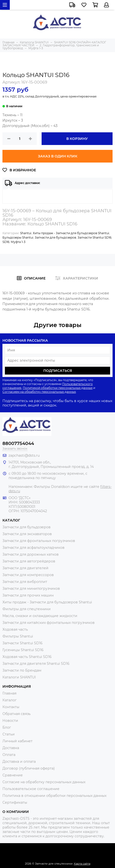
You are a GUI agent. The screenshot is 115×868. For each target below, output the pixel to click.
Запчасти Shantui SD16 (94, 237)
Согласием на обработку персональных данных (39, 392)
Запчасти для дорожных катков (31, 554)
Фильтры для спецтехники (27, 609)
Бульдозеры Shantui (18, 237)
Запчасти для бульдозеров (55, 237)
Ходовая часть (15, 629)
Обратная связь (17, 714)
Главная (9, 693)
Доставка (11, 748)
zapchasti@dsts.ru (24, 455)
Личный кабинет (17, 741)
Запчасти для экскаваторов (27, 534)
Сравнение (13, 775)
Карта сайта (82, 864)
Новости (10, 721)
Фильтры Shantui (18, 636)
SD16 (6, 242)
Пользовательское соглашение (31, 789)
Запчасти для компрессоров (28, 575)
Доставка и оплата (19, 762)
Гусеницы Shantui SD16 (23, 650)
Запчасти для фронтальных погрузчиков (39, 541)
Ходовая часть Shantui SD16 (27, 657)
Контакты (11, 707)
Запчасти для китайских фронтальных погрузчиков (49, 623)
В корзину (77, 139)
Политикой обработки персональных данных (58, 388)
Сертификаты (15, 802)
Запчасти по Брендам (22, 670)
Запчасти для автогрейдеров (29, 561)
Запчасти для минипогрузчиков (31, 588)
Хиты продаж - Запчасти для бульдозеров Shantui (71, 233)
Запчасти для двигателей (25, 568)
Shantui (26, 233)
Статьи (9, 734)
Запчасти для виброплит (25, 582)
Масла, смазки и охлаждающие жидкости (40, 616)
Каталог (10, 700)
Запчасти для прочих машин (28, 595)
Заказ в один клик (58, 156)
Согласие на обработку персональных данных (44, 782)
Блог (7, 727)
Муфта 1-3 (18, 242)
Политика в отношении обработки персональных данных (54, 796)
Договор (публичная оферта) (29, 768)
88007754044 (18, 444)
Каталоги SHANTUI (19, 677)
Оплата (9, 755)
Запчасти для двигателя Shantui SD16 (36, 664)
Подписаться (58, 371)
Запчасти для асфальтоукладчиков (34, 548)
